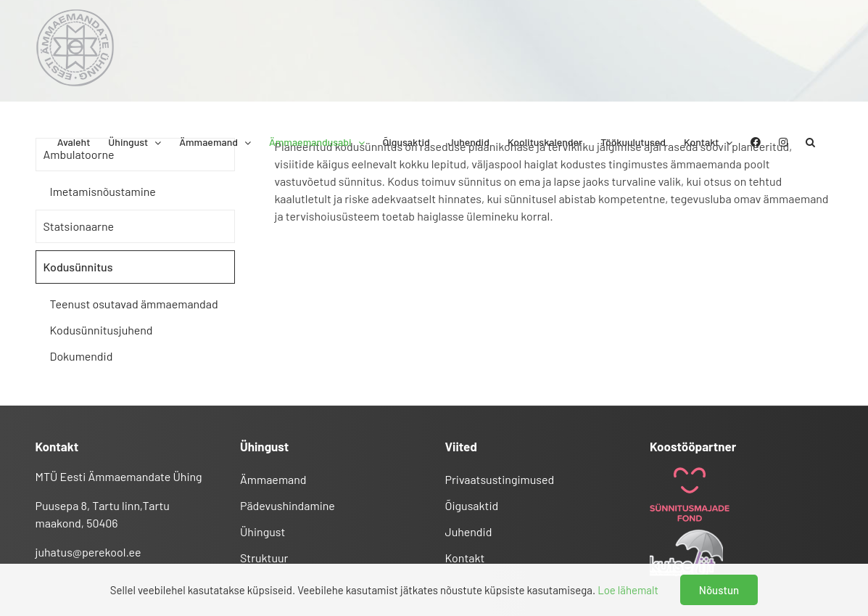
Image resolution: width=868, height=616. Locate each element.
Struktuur (264, 558)
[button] (810, 142)
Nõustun (719, 590)
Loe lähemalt (628, 590)
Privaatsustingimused (500, 479)
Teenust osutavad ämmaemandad (134, 304)
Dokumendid (82, 356)
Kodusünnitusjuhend (102, 330)
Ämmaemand (273, 479)
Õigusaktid (472, 505)
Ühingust (263, 531)
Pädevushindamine (288, 505)
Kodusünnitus (78, 267)
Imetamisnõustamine (103, 191)
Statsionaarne (79, 226)
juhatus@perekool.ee (88, 552)
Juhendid (469, 531)
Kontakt (465, 558)
